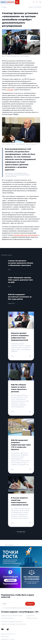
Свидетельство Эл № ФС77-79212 (12, 616)
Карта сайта (5, 637)
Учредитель (30, 616)
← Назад (4, 7)
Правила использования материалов (13, 624)
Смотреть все (21, 532)
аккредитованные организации (25, 235)
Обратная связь (32, 618)
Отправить (30, 604)
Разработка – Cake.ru (8, 639)
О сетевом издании (7, 618)
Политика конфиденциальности (12, 622)
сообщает (10, 90)
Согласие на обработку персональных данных (18, 608)
